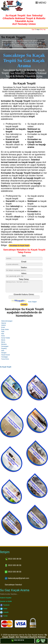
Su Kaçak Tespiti (6, 367)
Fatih (3, 332)
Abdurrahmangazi (7, 321)
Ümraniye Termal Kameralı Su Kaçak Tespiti (14, 423)
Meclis (3, 340)
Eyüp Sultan (5, 329)
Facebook (5, 605)
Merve (3, 342)
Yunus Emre (5, 359)
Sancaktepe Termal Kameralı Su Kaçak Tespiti (37, 487)
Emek (3, 327)
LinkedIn (4, 612)
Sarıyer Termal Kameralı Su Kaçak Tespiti (38, 454)
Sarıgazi (4, 353)
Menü (41, 3)
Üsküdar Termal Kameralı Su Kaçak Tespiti (12, 389)
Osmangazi (5, 346)
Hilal (3, 334)
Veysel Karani (5, 355)
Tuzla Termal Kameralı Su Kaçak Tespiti (12, 460)
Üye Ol (34, 29)
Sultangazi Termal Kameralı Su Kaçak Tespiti (38, 389)
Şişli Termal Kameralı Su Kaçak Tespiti (12, 493)
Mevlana (4, 344)
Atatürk (3, 325)
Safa (3, 351)
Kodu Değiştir (32, 302)
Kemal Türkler (6, 338)
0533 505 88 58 (17, 640)
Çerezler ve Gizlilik (6, 601)
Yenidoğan (4, 357)
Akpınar (4, 323)
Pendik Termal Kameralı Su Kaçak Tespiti (37, 519)
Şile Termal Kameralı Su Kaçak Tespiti (12, 525)
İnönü (3, 336)
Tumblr (4, 616)
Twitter (4, 609)
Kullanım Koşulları (6, 598)
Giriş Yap (43, 29)
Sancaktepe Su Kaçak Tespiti (19, 246)
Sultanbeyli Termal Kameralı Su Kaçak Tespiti (37, 422)
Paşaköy (4, 348)
